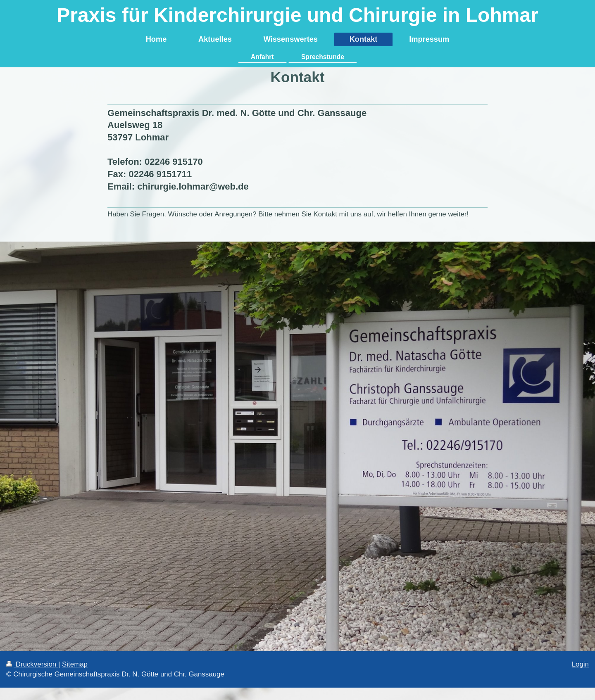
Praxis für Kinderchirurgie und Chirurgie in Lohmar (297, 15)
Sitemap (75, 664)
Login (580, 664)
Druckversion (32, 664)
